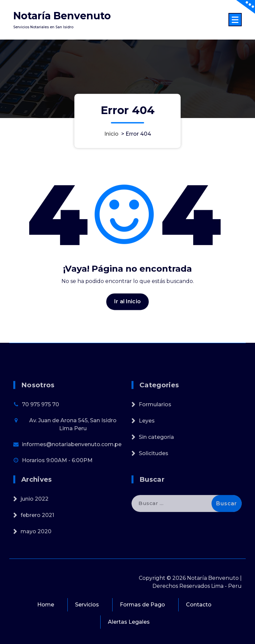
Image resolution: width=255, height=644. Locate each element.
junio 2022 (35, 513)
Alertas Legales (129, 622)
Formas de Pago (142, 605)
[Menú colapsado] (235, 20)
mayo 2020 (36, 546)
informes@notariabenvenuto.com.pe (72, 464)
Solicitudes (154, 473)
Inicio (111, 134)
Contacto (199, 605)
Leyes (147, 441)
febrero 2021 (37, 529)
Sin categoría (156, 457)
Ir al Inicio (127, 306)
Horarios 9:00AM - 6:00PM (57, 480)
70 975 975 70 (41, 424)
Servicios (87, 605)
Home (46, 605)
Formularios (155, 424)
